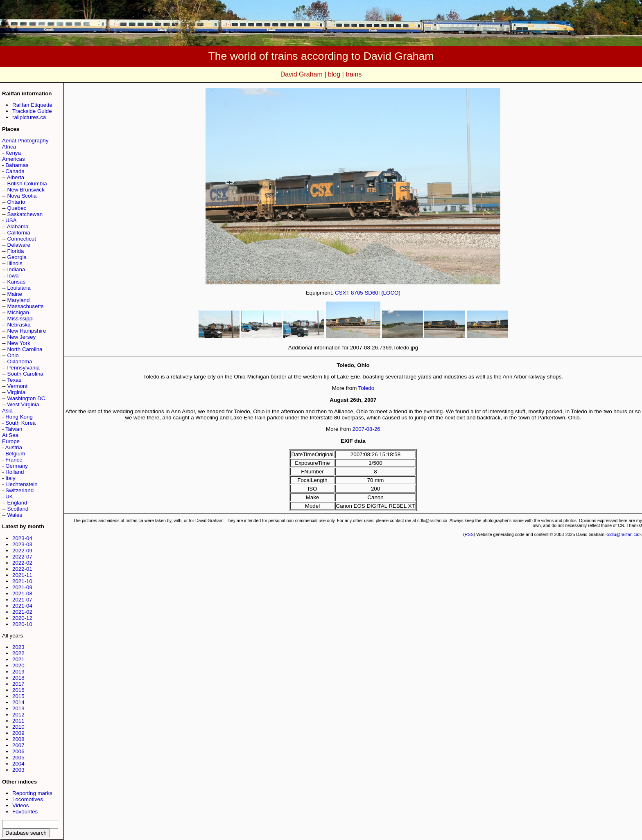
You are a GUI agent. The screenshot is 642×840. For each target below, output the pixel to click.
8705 (357, 293)
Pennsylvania (24, 368)
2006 (18, 751)
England (17, 503)
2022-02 (22, 563)
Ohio (13, 355)
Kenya (13, 153)
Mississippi (20, 319)
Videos (21, 805)
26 (377, 429)
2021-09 (22, 587)
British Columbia (27, 184)
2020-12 (22, 618)
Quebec (17, 208)
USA (11, 220)
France (14, 460)
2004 (18, 764)
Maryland (19, 300)
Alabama (18, 226)
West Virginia (23, 404)
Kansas (16, 282)
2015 (18, 696)
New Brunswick (26, 190)
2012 (18, 715)
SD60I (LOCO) (382, 293)
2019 (18, 672)
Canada (15, 171)
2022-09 (22, 551)
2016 (18, 690)
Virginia (16, 392)
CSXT (342, 293)
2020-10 (22, 624)
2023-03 (22, 544)
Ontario (16, 202)
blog (334, 74)
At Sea (10, 435)
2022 (18, 653)
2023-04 (22, 538)
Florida (16, 251)
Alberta (16, 177)
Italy (10, 478)
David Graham (302, 74)
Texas (14, 380)
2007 (18, 745)
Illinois (15, 263)
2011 (18, 721)
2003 (18, 770)
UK (9, 497)
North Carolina (25, 349)
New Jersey (22, 337)
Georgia (17, 257)
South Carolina (25, 374)
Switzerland (19, 490)
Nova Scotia (22, 196)
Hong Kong (19, 417)
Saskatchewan (25, 214)
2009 (18, 733)
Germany (17, 466)
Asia (7, 411)
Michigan (18, 312)
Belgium (15, 454)
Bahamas (17, 165)
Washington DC (26, 398)
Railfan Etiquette (32, 105)
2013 (18, 708)
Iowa (13, 276)
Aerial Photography (25, 141)
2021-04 (22, 606)
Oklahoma (20, 361)
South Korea (20, 423)
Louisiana (19, 288)
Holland (15, 472)
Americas (14, 159)
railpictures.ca (29, 117)
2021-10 (22, 581)
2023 (18, 647)
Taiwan (14, 429)
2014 (18, 702)
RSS (469, 534)
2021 (18, 659)
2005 (18, 758)
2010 (18, 727)
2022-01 (22, 569)
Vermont (18, 386)
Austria (13, 447)
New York (19, 343)
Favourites (25, 812)
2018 (18, 678)
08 (370, 429)
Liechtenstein (21, 484)
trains (354, 74)
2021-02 (22, 612)
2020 (18, 665)
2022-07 (22, 557)
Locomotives (28, 799)
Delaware (19, 245)
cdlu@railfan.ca (623, 534)
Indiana (16, 269)
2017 (18, 684)
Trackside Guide (32, 111)
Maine (15, 294)
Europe (11, 441)
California (19, 233)
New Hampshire (27, 331)
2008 (18, 739)
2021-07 (22, 600)
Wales (15, 515)
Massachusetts (26, 306)
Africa (9, 147)
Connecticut (22, 239)
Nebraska (19, 325)
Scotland (18, 509)
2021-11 (22, 575)
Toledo (366, 388)
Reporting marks (32, 793)
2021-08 (22, 593)
